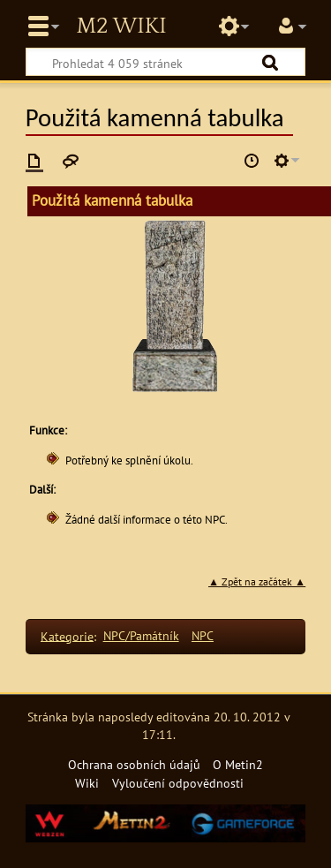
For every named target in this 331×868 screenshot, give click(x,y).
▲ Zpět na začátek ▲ (257, 581)
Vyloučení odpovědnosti (178, 783)
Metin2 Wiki (121, 26)
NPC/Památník (141, 635)
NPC (203, 635)
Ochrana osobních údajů (134, 764)
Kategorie (67, 635)
